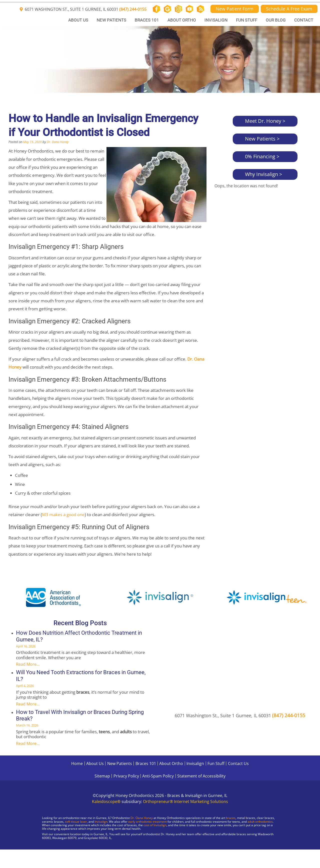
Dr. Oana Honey (58, 142)
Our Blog (276, 20)
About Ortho (182, 20)
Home (77, 763)
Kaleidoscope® (106, 801)
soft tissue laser (76, 822)
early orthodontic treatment (147, 822)
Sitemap (102, 776)
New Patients (111, 20)
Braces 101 (147, 20)
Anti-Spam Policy (158, 776)
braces (231, 818)
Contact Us (238, 763)
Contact (304, 20)
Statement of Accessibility (201, 776)
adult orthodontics (260, 822)
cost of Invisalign (155, 825)
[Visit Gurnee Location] (42, 850)
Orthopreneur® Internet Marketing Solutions (185, 801)
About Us (78, 20)
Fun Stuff (247, 20)
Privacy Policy (126, 776)
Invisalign (216, 20)
